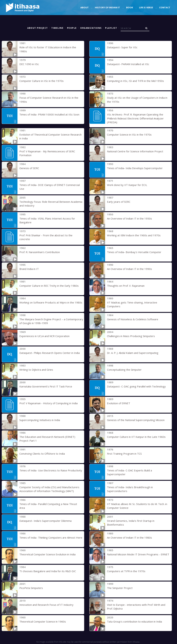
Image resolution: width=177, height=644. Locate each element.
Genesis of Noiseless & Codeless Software (133, 319)
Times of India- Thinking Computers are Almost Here (51, 538)
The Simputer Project (120, 588)
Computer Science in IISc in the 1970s (129, 135)
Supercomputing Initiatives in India (40, 420)
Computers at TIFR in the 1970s (126, 571)
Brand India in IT (29, 269)
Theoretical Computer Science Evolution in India (47, 554)
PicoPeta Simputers (31, 588)
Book (130, 7)
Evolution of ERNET (119, 403)
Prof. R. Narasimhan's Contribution (40, 252)
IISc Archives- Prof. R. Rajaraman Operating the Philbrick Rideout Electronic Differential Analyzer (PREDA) (135, 118)
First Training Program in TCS (124, 454)
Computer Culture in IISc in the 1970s (41, 81)
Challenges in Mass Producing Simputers (131, 336)
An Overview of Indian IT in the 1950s (129, 218)
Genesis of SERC (29, 168)
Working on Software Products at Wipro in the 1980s (51, 302)
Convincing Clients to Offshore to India (42, 454)
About (85, 7)
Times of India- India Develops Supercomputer (135, 168)
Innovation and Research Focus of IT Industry (46, 605)
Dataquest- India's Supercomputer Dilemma (45, 521)
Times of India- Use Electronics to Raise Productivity (51, 470)
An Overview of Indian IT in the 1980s (129, 538)
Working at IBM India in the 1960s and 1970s (134, 235)
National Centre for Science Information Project (135, 151)
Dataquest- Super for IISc (122, 47)
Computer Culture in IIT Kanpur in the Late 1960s (136, 437)
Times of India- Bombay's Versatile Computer (134, 252)
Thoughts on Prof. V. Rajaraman (126, 286)
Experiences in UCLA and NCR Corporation (44, 336)
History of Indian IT (107, 7)
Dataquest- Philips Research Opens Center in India (50, 353)
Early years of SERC (119, 202)
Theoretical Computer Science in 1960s (43, 621)
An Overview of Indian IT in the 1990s (129, 269)
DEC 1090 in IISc (29, 64)
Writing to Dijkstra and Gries (36, 370)
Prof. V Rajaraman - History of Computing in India (48, 403)
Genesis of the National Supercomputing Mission (136, 420)
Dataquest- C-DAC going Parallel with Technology (136, 386)
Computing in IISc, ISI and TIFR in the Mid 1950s (135, 81)
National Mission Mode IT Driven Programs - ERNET (138, 554)
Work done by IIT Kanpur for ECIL (127, 185)
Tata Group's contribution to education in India (134, 621)
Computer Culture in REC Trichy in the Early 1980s (49, 286)
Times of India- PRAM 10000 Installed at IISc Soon (49, 114)
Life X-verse (146, 7)
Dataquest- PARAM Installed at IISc (128, 64)
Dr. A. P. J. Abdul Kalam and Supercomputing (133, 353)
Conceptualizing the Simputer (124, 370)
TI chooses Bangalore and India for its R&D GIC (48, 571)
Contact (165, 7)
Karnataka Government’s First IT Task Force (46, 386)
